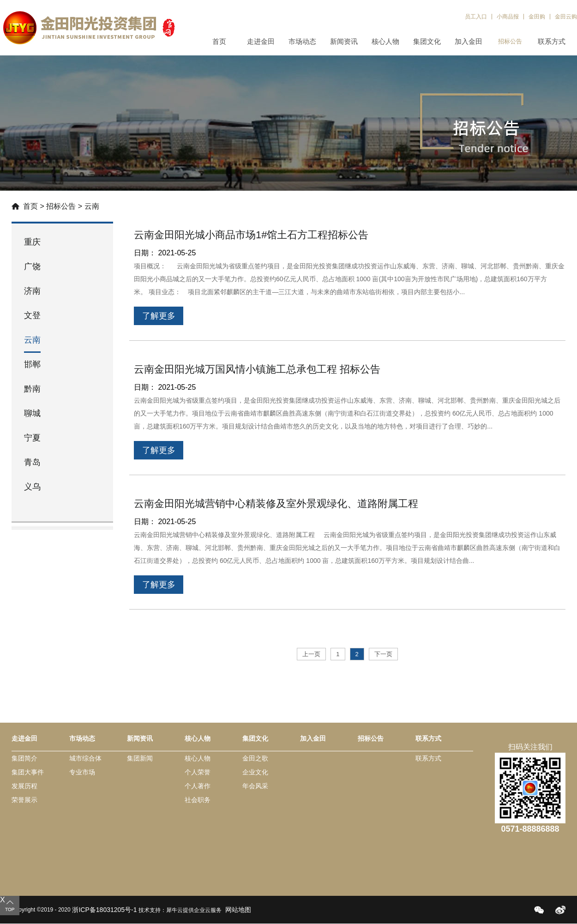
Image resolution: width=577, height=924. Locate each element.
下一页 (383, 654)
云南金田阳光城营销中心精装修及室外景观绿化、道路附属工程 (276, 504)
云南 (92, 206)
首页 (219, 41)
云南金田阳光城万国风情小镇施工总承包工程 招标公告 (257, 369)
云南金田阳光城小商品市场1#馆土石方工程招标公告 (251, 235)
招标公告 (61, 206)
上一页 (311, 654)
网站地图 (236, 910)
